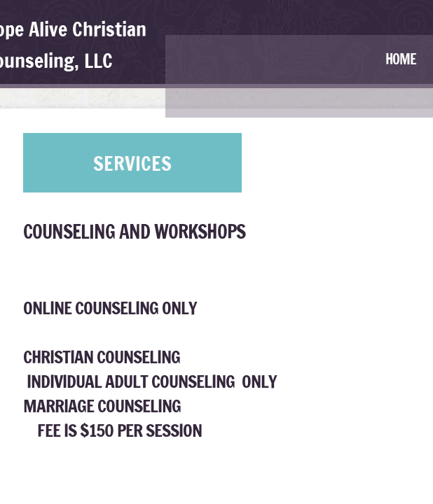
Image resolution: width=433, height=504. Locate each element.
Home (401, 59)
